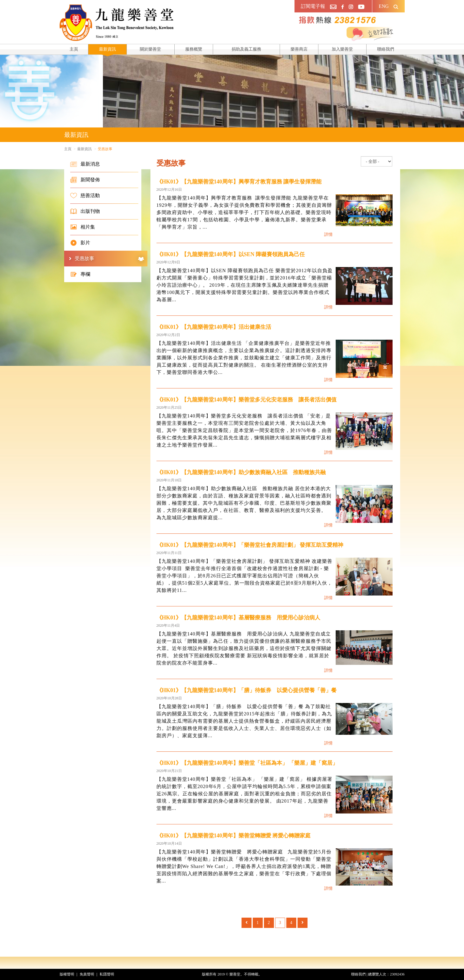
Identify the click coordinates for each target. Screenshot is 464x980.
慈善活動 (85, 196)
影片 (80, 243)
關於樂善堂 (150, 49)
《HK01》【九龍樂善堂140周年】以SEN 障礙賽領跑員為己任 (231, 254)
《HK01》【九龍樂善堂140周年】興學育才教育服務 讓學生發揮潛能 (239, 182)
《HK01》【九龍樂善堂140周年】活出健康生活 (214, 327)
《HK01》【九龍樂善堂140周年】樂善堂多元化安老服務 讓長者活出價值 (247, 400)
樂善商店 (299, 49)
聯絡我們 (386, 49)
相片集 (83, 227)
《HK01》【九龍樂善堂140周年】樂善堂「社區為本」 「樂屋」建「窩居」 (247, 763)
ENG (384, 6)
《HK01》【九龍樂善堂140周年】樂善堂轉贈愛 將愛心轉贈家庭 (234, 836)
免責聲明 (87, 974)
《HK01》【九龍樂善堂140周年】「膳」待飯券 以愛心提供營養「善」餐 (247, 690)
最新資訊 (107, 49)
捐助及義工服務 (246, 49)
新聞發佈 (85, 180)
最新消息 (85, 164)
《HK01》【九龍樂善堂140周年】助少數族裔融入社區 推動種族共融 (241, 472)
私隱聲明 (107, 974)
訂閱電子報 (313, 6)
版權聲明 (67, 974)
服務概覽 (194, 49)
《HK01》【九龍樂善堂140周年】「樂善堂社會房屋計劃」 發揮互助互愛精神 (250, 545)
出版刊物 (85, 211)
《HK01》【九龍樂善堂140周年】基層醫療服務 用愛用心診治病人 (238, 618)
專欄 (80, 274)
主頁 (74, 49)
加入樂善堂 (342, 49)
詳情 (328, 234)
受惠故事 (110, 259)
